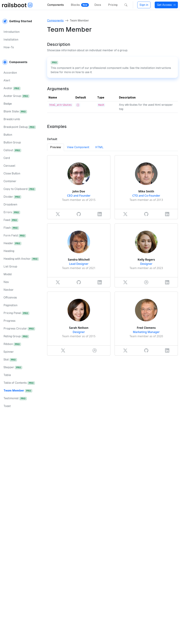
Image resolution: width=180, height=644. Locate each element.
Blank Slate (15, 112)
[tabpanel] (112, 255)
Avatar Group (16, 96)
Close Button (12, 173)
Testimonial (15, 398)
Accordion (10, 73)
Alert (7, 80)
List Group (10, 266)
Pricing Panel (16, 313)
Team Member (18, 391)
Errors (12, 212)
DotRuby (52, 638)
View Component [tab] (78, 147)
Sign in (144, 5)
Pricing (113, 5)
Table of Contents (19, 383)
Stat (10, 360)
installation (108, 564)
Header (12, 243)
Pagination (10, 305)
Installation (11, 40)
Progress (9, 321)
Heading (9, 251)
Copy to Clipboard (20, 189)
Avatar (12, 88)
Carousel (9, 166)
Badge (8, 104)
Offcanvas (10, 298)
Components (56, 5)
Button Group (12, 142)
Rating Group (16, 336)
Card (7, 158)
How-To (9, 47)
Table (7, 375)
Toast (7, 406)
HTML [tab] (99, 147)
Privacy (155, 638)
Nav (6, 282)
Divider (12, 197)
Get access (60, 601)
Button (8, 135)
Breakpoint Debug (20, 127)
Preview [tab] (56, 147)
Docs (98, 5)
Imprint (139, 638)
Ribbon (12, 344)
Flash (11, 228)
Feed (11, 220)
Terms (170, 638)
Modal (8, 274)
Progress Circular (19, 329)
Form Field (15, 236)
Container (10, 181)
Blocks (75, 5)
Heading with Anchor (21, 259)
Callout (12, 150)
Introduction (12, 32)
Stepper (13, 367)
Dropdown (10, 204)
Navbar (9, 290)
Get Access (166, 5)
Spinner (9, 352)
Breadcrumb (12, 119)
